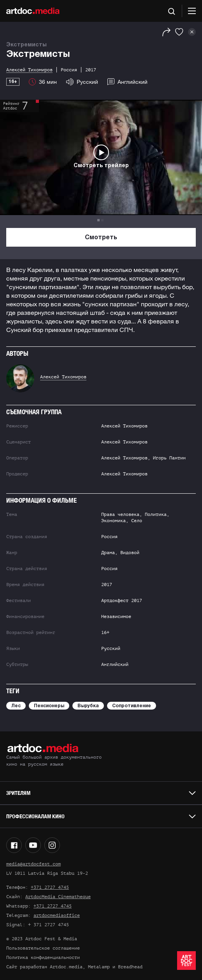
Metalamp (99, 967)
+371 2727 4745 (50, 887)
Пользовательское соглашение (43, 948)
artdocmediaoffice (57, 915)
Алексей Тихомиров (63, 377)
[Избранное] (179, 32)
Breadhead (130, 967)
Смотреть (101, 238)
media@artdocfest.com (33, 864)
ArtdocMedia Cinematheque (58, 897)
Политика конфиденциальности (43, 957)
